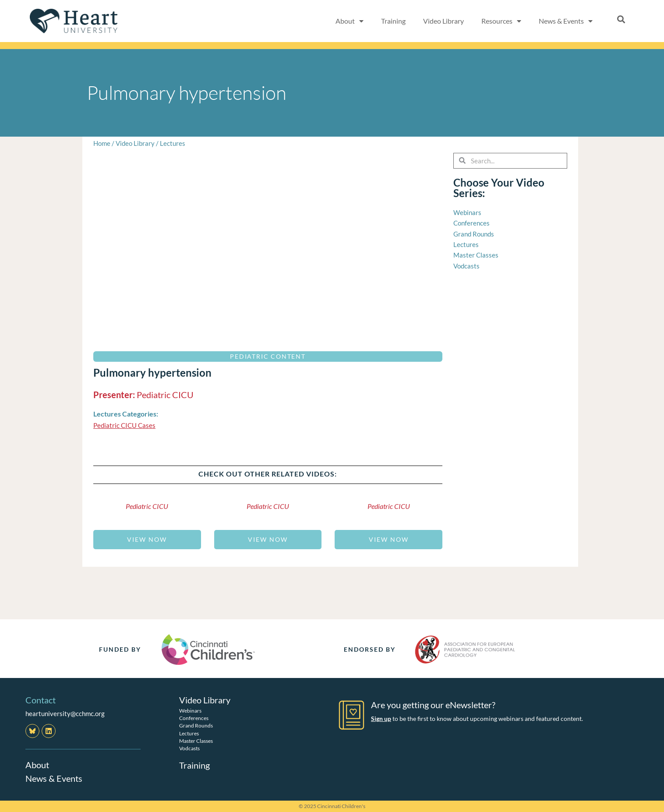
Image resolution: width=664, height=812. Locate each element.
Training (393, 21)
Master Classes (196, 740)
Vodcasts (189, 748)
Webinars (190, 710)
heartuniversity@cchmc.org (65, 713)
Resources (501, 21)
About (350, 21)
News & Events (566, 21)
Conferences (194, 718)
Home (102, 143)
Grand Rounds (196, 726)
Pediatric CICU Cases (124, 425)
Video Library (443, 21)
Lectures (173, 143)
